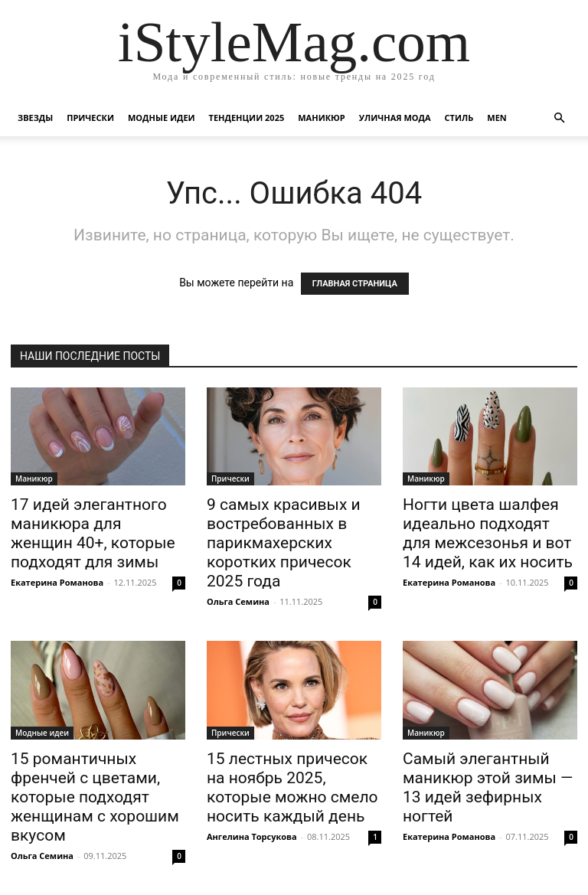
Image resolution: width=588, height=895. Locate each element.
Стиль (459, 118)
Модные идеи (162, 118)
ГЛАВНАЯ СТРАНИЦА (355, 284)
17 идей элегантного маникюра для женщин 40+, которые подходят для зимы (93, 533)
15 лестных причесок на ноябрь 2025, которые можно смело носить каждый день (292, 787)
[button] (559, 118)
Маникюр (322, 118)
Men (497, 118)
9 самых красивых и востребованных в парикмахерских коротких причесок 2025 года (284, 543)
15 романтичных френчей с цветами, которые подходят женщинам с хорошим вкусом (95, 797)
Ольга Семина (238, 601)
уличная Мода (395, 118)
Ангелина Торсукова (252, 836)
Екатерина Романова (57, 582)
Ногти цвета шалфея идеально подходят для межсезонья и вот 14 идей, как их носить (488, 533)
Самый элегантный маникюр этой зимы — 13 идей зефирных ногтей (488, 787)
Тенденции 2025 (247, 118)
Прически (90, 118)
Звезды (35, 118)
